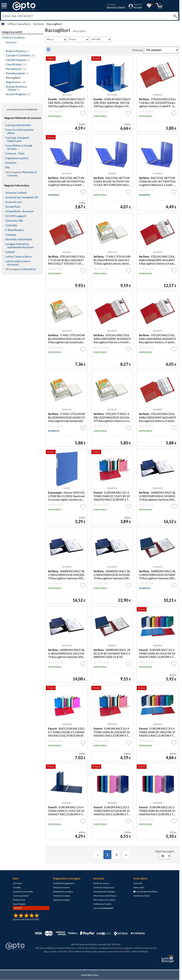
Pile (8, 167)
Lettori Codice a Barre (18, 256)
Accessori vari (14, 202)
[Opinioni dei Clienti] (26, 917)
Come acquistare (21, 896)
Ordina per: (138, 50)
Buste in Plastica (18, 51)
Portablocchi (16, 69)
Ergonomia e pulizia (17, 158)
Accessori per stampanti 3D (22, 197)
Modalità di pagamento (64, 883)
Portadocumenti (17, 73)
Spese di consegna (62, 900)
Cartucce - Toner (15, 153)
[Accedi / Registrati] (135, 7)
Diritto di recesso (101, 883)
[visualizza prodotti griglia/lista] (49, 51)
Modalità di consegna (63, 892)
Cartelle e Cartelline (21, 55)
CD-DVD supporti (16, 216)
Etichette (11, 163)
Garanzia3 (103, 908)
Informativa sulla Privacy (105, 896)
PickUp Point (19, 900)
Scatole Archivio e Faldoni (16, 88)
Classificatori (17, 64)
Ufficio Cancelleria (14, 37)
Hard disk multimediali (19, 239)
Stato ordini (139, 887)
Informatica (29, 269)
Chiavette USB (14, 221)
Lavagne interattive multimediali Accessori (20, 246)
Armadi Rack (13, 207)
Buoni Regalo (19, 904)
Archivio (12, 42)
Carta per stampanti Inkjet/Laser (17, 139)
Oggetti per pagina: (165, 851)
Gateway (11, 235)
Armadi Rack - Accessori (20, 211)
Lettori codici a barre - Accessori (18, 263)
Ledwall (10, 252)
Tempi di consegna (62, 896)
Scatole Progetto (19, 94)
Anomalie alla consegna (104, 892)
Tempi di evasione (61, 887)
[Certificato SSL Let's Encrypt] (167, 958)
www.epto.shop (90, 975)
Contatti (17, 887)
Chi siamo (17, 883)
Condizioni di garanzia (104, 887)
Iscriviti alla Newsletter (145, 892)
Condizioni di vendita (23, 892)
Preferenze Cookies (102, 904)
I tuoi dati (138, 883)
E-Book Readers (15, 230)
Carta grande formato (18, 125)
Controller (11, 225)
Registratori (16, 82)
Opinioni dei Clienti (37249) (26, 919)
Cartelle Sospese (18, 60)
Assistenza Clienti (142, 896)
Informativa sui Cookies (104, 900)
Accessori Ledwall (16, 193)
